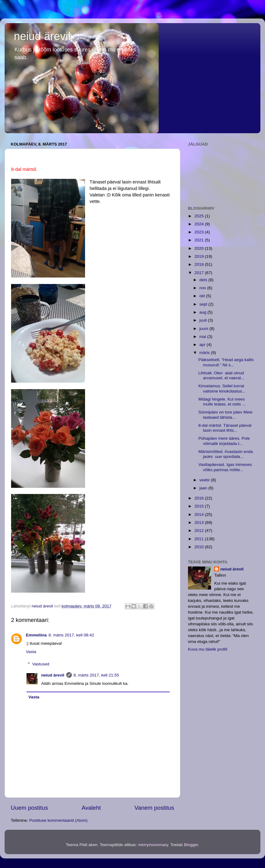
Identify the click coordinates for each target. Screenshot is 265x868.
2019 (200, 256)
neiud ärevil (42, 36)
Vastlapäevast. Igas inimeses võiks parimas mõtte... (225, 467)
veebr (205, 480)
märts (205, 353)
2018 (200, 264)
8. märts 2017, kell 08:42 (71, 635)
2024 (200, 224)
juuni (204, 329)
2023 (200, 232)
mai (203, 337)
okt (203, 296)
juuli (204, 320)
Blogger (191, 845)
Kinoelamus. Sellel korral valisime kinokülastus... (222, 388)
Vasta (31, 652)
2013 (200, 522)
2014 (200, 514)
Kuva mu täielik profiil (208, 649)
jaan (204, 488)
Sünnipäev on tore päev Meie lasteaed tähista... (226, 415)
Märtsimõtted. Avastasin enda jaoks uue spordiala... (226, 454)
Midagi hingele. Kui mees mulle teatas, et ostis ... (222, 402)
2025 (200, 216)
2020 (200, 248)
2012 (200, 531)
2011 (200, 539)
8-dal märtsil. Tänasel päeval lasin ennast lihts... (225, 428)
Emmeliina (36, 635)
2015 (200, 506)
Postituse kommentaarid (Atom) (58, 820)
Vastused (41, 664)
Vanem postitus (154, 808)
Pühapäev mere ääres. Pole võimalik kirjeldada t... (224, 441)
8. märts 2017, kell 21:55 (96, 675)
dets (204, 280)
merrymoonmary (153, 845)
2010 (200, 547)
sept (204, 304)
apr (203, 345)
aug (203, 312)
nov (203, 288)
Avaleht (91, 808)
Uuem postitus (29, 808)
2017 (200, 273)
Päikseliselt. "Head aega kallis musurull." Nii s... (226, 362)
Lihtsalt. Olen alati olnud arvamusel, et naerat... (221, 375)
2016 (200, 498)
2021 (200, 240)
